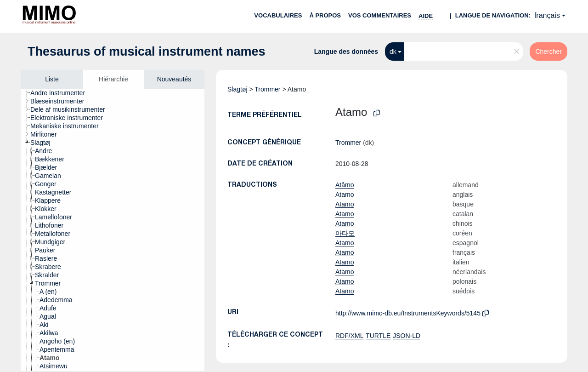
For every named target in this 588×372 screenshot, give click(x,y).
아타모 (345, 233)
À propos (325, 15)
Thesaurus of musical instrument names (147, 52)
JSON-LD (407, 336)
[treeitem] (62, 93)
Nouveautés (174, 79)
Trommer (267, 89)
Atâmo (345, 185)
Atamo (345, 195)
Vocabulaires (278, 15)
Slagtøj (237, 89)
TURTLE (378, 336)
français (547, 15)
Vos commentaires (380, 15)
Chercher (548, 52)
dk (393, 52)
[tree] (113, 230)
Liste (52, 79)
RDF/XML (349, 336)
